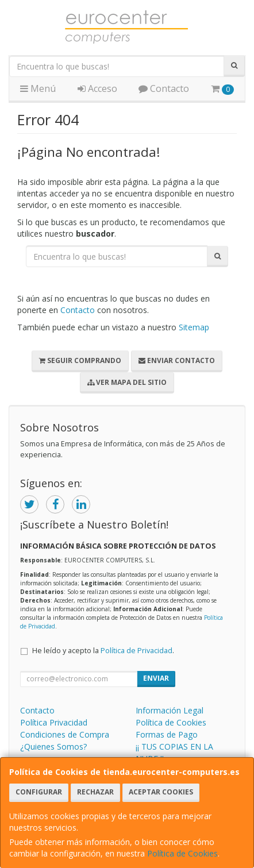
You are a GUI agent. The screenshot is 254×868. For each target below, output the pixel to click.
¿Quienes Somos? (53, 747)
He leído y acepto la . (103, 651)
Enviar (156, 678)
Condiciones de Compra (65, 734)
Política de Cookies (182, 853)
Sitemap (194, 327)
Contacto (164, 88)
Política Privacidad (54, 722)
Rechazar (95, 792)
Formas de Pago (167, 734)
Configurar (39, 792)
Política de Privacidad (136, 651)
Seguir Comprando (80, 360)
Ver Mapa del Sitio (127, 382)
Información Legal (170, 710)
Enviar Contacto (177, 360)
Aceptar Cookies (161, 792)
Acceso (97, 88)
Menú (38, 88)
